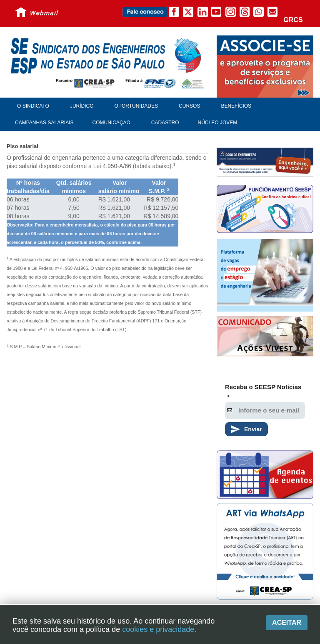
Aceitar (287, 623)
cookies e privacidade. (159, 629)
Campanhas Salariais (44, 123)
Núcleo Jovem (218, 123)
